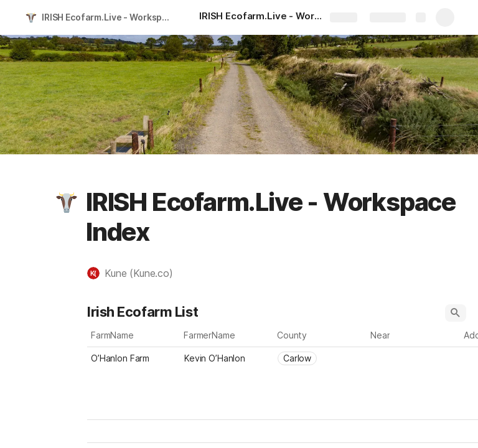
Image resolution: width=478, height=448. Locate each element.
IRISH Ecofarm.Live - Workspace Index (108, 17)
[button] (67, 202)
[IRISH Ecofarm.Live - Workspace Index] (261, 17)
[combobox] (321, 358)
